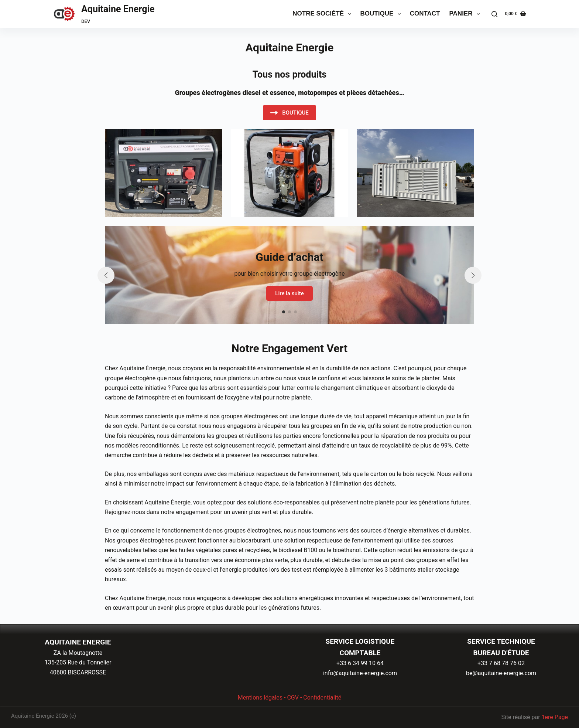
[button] (284, 312)
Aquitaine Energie (118, 9)
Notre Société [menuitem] (323, 14)
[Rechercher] (494, 14)
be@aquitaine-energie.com (501, 673)
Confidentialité (322, 698)
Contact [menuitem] (425, 13)
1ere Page (555, 717)
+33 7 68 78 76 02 (501, 663)
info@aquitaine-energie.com (360, 673)
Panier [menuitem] (466, 14)
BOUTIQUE (289, 113)
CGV (293, 698)
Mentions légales (260, 698)
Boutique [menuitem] (382, 14)
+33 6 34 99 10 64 (360, 663)
